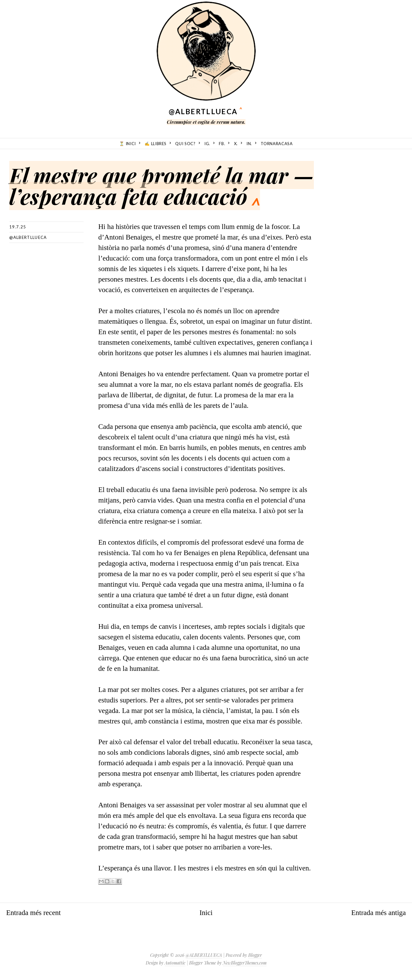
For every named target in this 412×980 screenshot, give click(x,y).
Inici (206, 913)
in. (249, 144)
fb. (222, 144)
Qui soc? (185, 144)
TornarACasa (277, 144)
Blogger (255, 955)
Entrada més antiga (379, 913)
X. (236, 144)
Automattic (175, 963)
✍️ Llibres (156, 144)
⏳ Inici (128, 144)
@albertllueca (28, 237)
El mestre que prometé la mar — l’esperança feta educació (162, 186)
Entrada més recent (33, 913)
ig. (207, 144)
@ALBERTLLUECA (203, 111)
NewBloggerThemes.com (245, 963)
